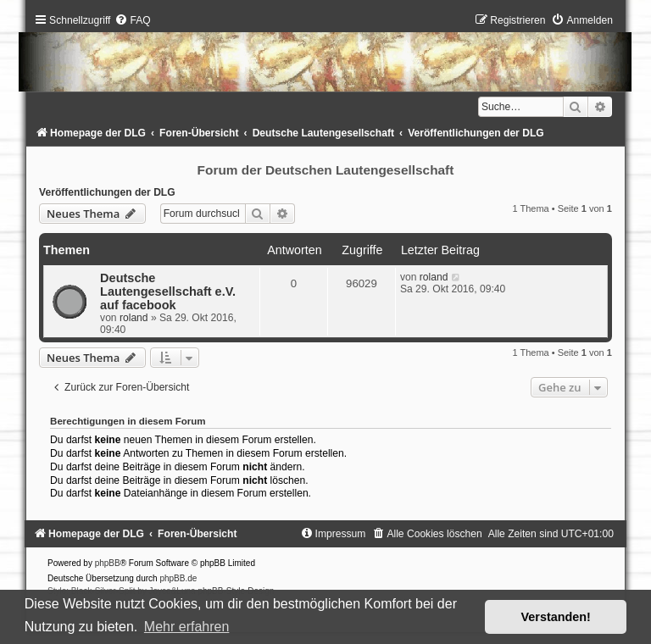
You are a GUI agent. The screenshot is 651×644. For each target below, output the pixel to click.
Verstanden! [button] (556, 617)
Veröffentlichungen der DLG (107, 192)
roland (134, 318)
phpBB (108, 563)
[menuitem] (132, 20)
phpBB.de (178, 578)
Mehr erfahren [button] (187, 627)
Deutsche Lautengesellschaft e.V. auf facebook (168, 291)
